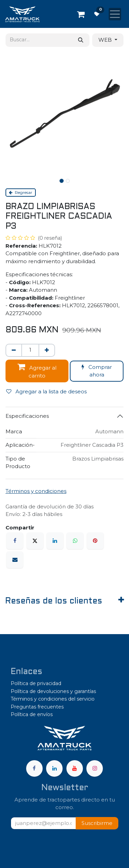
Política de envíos (32, 714)
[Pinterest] (95, 541)
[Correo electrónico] (15, 560)
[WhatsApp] (75, 541)
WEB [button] (106, 40)
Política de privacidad (36, 683)
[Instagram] (95, 768)
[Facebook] (15, 541)
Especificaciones (27, 416)
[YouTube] (75, 768)
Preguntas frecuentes (37, 707)
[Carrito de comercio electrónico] (81, 14)
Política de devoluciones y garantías (53, 691)
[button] (97, 823)
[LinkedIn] (55, 541)
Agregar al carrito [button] (37, 371)
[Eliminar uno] (14, 350)
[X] (35, 541)
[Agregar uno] (47, 350)
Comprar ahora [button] (97, 371)
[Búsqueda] (81, 40)
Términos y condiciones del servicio (53, 699)
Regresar (21, 192)
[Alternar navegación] (115, 14)
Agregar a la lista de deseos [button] (46, 391)
